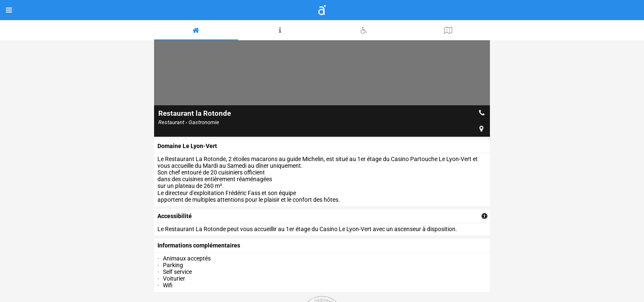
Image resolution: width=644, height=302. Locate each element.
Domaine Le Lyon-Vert (187, 146)
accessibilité (175, 216)
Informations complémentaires (199, 245)
